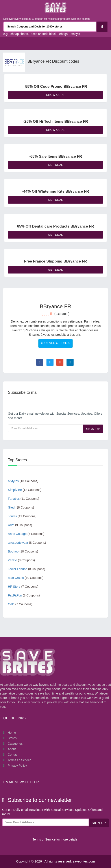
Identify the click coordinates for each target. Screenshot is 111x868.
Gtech (21, 507)
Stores (12, 738)
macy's (75, 34)
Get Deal (55, 165)
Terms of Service (19, 760)
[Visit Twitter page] (50, 362)
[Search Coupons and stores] (50, 27)
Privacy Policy (17, 766)
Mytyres (23, 481)
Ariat (20, 525)
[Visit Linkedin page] (70, 362)
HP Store (23, 587)
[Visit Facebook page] (40, 362)
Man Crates (26, 578)
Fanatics (24, 499)
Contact (13, 755)
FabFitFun (24, 595)
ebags (63, 34)
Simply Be (25, 490)
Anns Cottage (26, 534)
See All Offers (55, 343)
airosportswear (27, 543)
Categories (15, 744)
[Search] (102, 27)
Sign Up (93, 429)
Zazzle (21, 560)
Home (12, 733)
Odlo (20, 604)
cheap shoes (19, 34)
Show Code (55, 95)
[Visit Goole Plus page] (60, 362)
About (12, 749)
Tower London (27, 569)
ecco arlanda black (43, 34)
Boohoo (23, 551)
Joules (22, 516)
